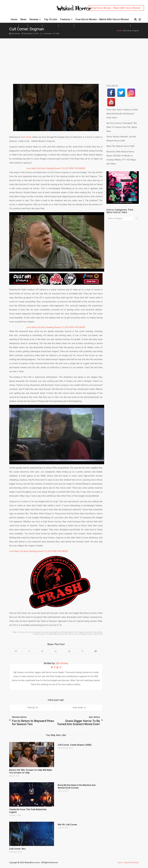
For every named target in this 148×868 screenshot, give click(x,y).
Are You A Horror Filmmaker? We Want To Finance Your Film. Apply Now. (122, 127)
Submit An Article (131, 863)
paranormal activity (94, 632)
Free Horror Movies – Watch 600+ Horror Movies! (116, 8)
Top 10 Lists (50, 19)
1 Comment (47, 34)
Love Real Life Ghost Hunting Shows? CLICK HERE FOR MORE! (56, 168)
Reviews (34, 19)
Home (14, 19)
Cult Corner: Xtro (17, 849)
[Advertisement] (74, 58)
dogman (38, 632)
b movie (21, 632)
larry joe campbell (50, 632)
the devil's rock (72, 634)
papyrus (82, 632)
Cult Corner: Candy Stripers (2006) (75, 745)
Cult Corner (26, 137)
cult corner (29, 632)
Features (65, 19)
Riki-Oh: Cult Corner (67, 825)
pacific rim (73, 632)
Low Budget (63, 632)
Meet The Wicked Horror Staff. (121, 146)
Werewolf (98, 634)
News (23, 19)
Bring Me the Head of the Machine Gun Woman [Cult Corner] (77, 786)
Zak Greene (16, 34)
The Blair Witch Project (55, 634)
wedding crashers (86, 634)
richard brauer (39, 634)
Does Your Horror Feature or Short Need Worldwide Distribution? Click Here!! (122, 114)
